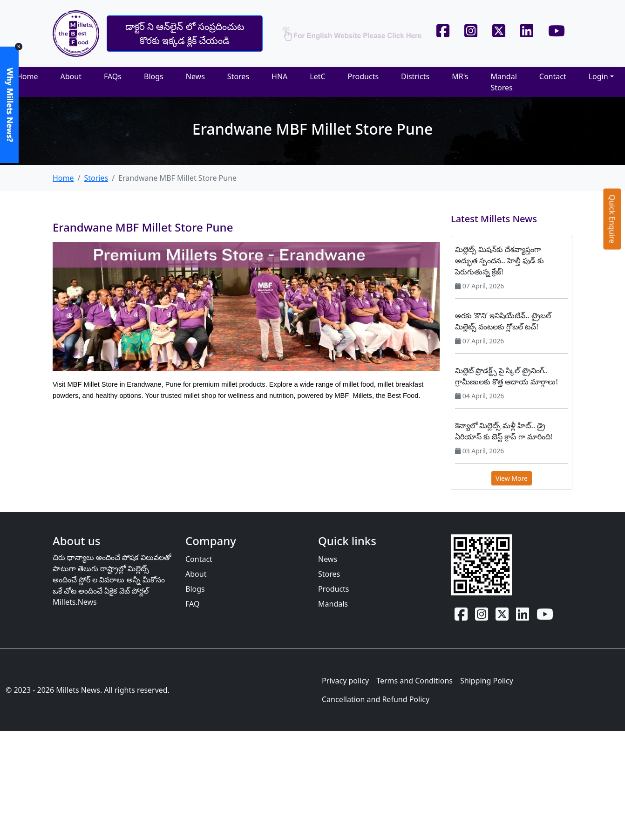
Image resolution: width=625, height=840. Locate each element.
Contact (553, 76)
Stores (238, 76)
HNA (279, 76)
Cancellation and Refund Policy (376, 699)
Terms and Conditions (414, 681)
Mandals (333, 604)
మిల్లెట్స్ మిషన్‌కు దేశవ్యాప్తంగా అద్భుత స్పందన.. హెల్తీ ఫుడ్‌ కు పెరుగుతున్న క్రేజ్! (499, 260)
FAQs (113, 76)
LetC (317, 76)
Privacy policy (345, 681)
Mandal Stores (503, 82)
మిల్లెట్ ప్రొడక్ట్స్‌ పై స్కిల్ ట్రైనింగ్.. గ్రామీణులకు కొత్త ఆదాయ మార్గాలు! (506, 376)
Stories (96, 178)
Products (363, 76)
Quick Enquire (612, 219)
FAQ (192, 604)
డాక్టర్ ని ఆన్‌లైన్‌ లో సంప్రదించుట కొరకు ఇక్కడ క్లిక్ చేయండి (185, 33)
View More (512, 478)
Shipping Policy (487, 681)
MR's (460, 76)
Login (598, 76)
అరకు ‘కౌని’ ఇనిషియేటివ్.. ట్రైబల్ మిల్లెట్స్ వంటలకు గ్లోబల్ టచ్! (503, 321)
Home (27, 76)
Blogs (154, 76)
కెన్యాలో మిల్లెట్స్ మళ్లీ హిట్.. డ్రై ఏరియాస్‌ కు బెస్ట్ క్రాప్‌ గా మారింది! (504, 431)
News (195, 76)
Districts (415, 76)
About (71, 76)
